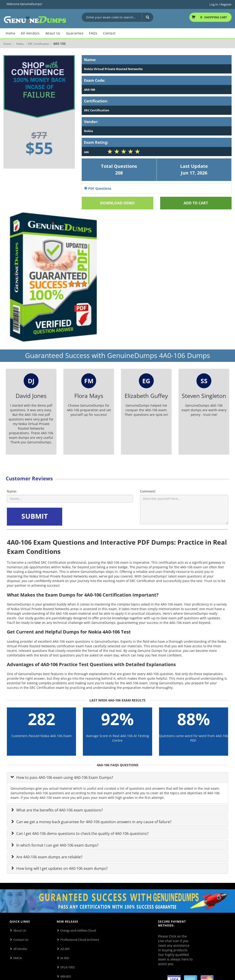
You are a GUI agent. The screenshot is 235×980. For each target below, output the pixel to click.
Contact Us (21, 940)
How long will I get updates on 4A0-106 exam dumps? (62, 868)
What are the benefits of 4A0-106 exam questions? (59, 810)
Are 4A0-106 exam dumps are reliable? (49, 857)
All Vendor (20, 949)
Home (7, 44)
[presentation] (98, 517)
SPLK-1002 (67, 967)
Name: (12, 491)
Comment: (148, 491)
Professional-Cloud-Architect (80, 940)
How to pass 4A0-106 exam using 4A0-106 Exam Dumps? (64, 777)
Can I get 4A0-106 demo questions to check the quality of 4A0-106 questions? (82, 834)
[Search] (148, 17)
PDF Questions (98, 188)
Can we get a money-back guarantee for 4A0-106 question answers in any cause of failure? (93, 822)
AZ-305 (65, 949)
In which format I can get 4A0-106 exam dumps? (57, 845)
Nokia (20, 44)
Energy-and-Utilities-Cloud (78, 930)
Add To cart (196, 203)
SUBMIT (35, 516)
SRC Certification (38, 44)
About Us (20, 930)
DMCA (18, 958)
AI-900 (65, 958)
